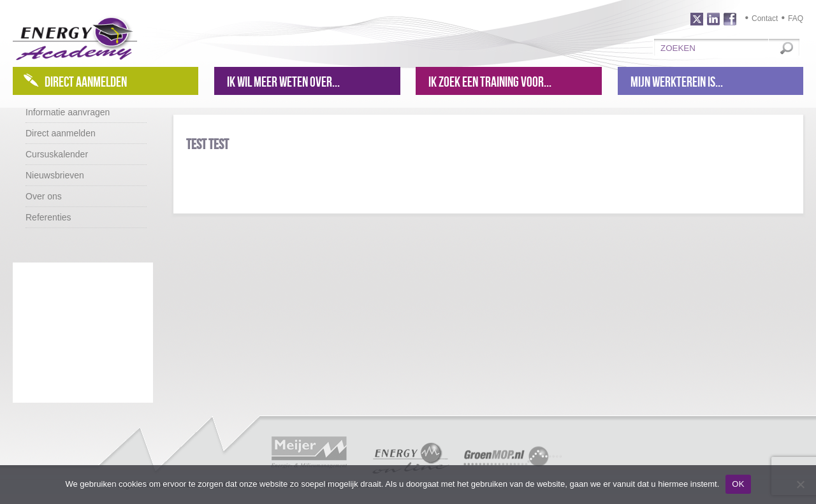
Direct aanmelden (86, 82)
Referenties (48, 217)
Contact (765, 18)
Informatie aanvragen (68, 112)
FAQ (796, 18)
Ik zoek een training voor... (490, 82)
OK (738, 484)
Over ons (44, 196)
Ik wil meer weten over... (283, 82)
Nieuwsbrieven (55, 175)
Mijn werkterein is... (677, 82)
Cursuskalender (57, 154)
